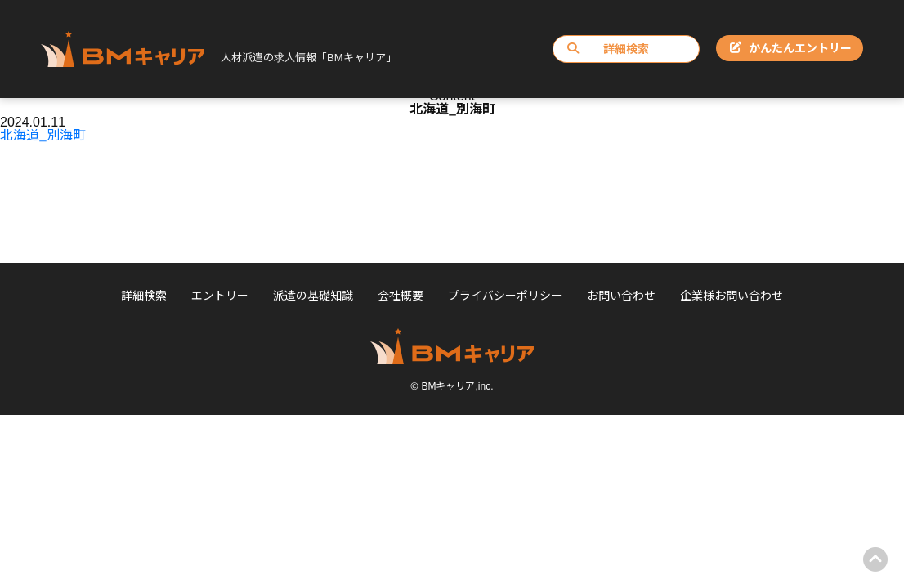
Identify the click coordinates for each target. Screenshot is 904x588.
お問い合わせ (621, 295)
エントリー (220, 295)
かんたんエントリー (791, 47)
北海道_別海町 (43, 134)
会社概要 (401, 295)
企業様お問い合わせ (732, 295)
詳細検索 (608, 48)
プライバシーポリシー (505, 295)
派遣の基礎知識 (313, 295)
